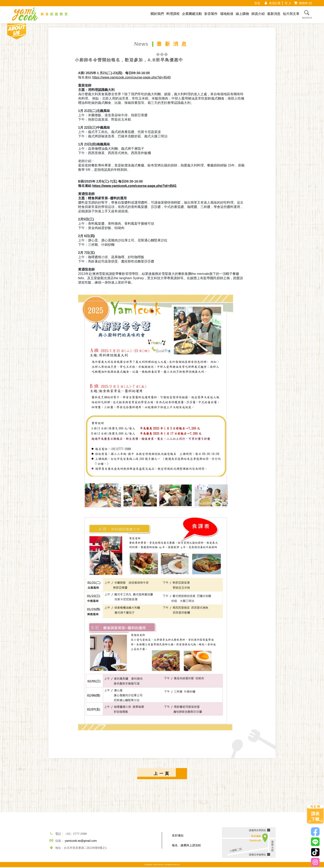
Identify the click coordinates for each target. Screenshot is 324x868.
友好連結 (178, 836)
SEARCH (307, 14)
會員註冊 (275, 3)
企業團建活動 (192, 14)
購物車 (306, 3)
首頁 (257, 3)
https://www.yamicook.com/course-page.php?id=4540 (131, 77)
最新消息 (274, 14)
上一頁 (162, 774)
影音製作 (211, 14)
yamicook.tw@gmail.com (81, 842)
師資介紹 (258, 14)
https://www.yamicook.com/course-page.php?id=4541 (134, 186)
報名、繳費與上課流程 (186, 846)
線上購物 (242, 14)
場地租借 (227, 14)
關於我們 (157, 14)
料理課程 (173, 14)
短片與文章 (291, 14)
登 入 (288, 3)
